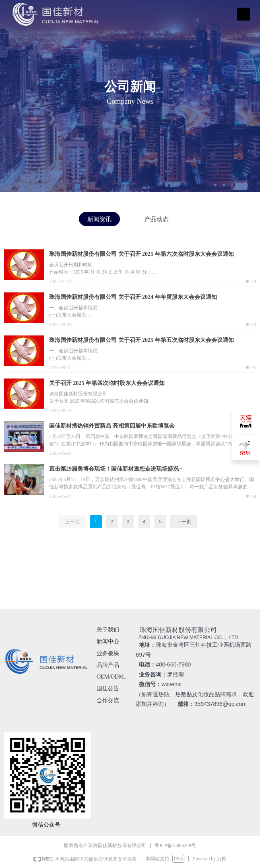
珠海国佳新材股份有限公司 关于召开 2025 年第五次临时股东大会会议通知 (141, 340)
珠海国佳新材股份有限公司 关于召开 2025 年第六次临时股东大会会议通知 (141, 254)
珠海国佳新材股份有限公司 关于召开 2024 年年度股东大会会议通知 (133, 297)
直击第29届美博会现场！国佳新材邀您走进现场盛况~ (115, 469)
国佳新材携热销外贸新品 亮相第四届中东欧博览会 (112, 426)
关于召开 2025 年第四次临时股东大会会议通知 (107, 383)
